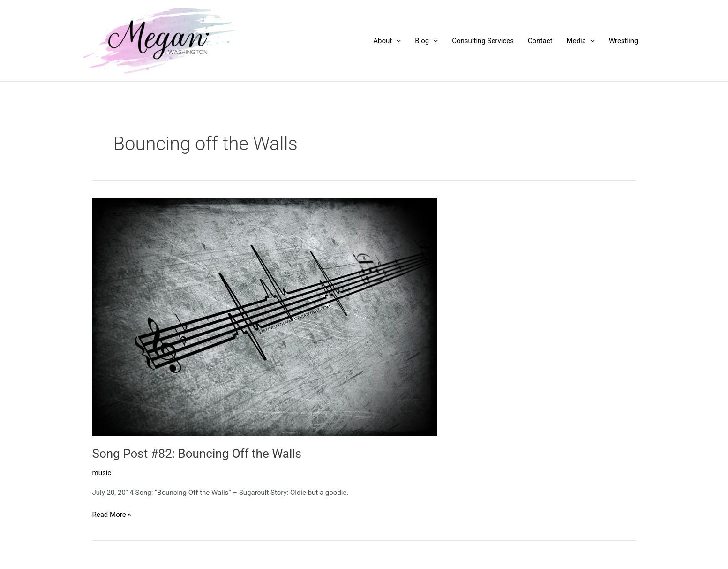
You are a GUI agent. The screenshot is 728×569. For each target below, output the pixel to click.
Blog (426, 41)
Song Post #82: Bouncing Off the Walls (197, 454)
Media (580, 41)
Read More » (112, 515)
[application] (396, 41)
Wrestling (624, 41)
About (387, 41)
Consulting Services (483, 41)
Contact (540, 41)
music (102, 473)
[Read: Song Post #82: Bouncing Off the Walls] (265, 316)
